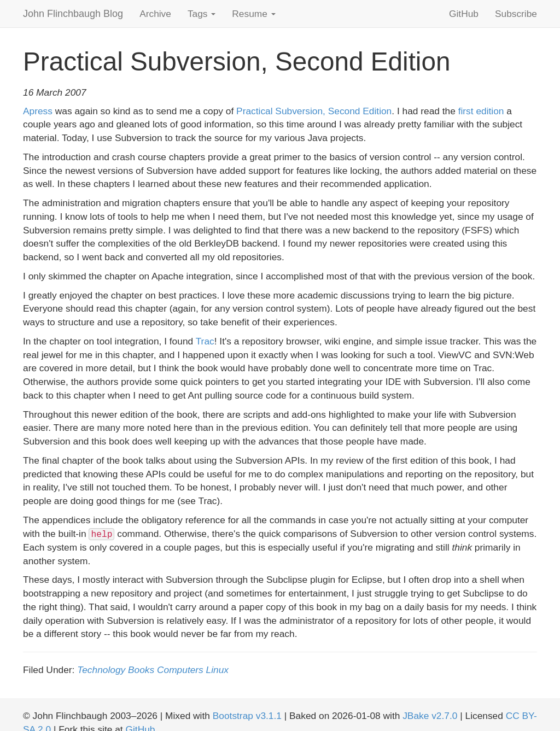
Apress (38, 111)
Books (141, 670)
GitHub (464, 14)
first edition (481, 111)
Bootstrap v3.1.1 (247, 716)
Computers (180, 670)
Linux (217, 670)
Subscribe (516, 14)
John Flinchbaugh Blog (73, 14)
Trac (205, 341)
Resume (253, 14)
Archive (155, 14)
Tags (202, 14)
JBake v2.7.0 (430, 716)
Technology (101, 670)
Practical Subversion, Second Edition (314, 111)
